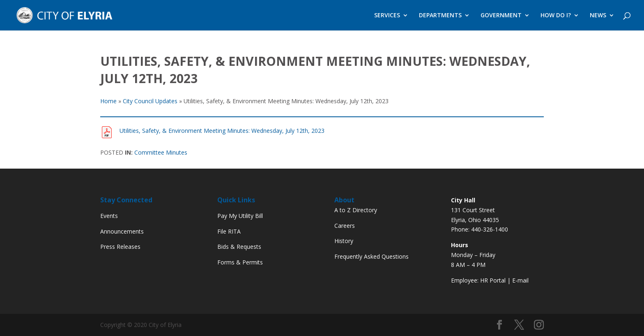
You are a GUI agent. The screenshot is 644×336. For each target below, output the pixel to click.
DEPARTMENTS (440, 16)
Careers (345, 226)
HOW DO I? (556, 16)
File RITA (229, 231)
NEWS (598, 16)
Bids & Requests (239, 247)
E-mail (520, 280)
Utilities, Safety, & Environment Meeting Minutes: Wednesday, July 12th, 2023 (222, 131)
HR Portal (493, 280)
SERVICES (387, 16)
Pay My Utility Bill (240, 216)
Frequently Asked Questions (371, 256)
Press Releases (120, 247)
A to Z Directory (356, 210)
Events (109, 216)
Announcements (122, 231)
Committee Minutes (161, 152)
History (344, 241)
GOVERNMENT (501, 16)
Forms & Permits (240, 262)
